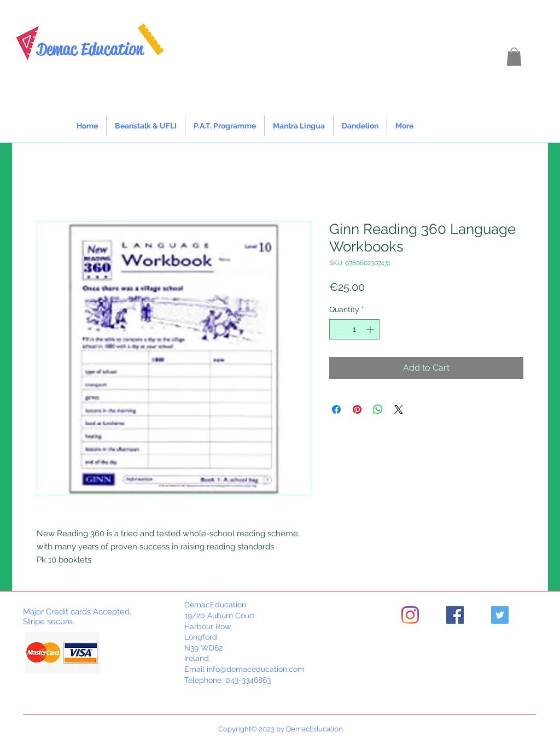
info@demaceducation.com (256, 669)
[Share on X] (399, 409)
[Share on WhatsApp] (378, 409)
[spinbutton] (354, 329)
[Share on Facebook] (336, 409)
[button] (514, 57)
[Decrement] (338, 329)
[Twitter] (500, 615)
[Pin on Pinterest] (357, 409)
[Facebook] (455, 615)
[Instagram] (410, 615)
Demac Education (90, 49)
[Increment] (371, 329)
